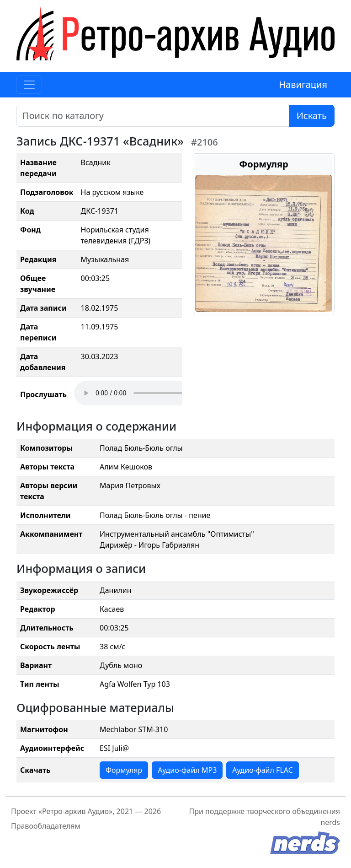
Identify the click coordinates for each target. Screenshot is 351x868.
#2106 (205, 142)
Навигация (303, 84)
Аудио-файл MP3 (187, 770)
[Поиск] (153, 116)
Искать (312, 116)
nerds (330, 822)
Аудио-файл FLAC (262, 770)
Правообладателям (46, 826)
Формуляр (124, 770)
